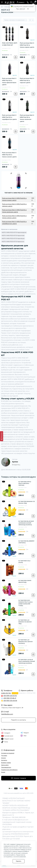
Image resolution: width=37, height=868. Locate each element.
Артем (15, 462)
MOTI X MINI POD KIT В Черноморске (14, 232)
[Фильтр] (2, 436)
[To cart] (16, 57)
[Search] (31, 2)
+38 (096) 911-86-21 (10, 698)
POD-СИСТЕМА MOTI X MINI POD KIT (10, 44)
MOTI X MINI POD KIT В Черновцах (13, 238)
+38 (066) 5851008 (18, 817)
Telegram (25, 733)
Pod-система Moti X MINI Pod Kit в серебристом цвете (9, 117)
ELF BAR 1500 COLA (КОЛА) (24, 562)
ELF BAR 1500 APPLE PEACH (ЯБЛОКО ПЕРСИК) (25, 483)
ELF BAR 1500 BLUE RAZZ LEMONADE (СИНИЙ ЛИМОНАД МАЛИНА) (26, 523)
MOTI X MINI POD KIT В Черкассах (13, 241)
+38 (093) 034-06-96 (10, 701)
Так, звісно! (21, 9)
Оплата (3, 758)
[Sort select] (15, 20)
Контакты (4, 760)
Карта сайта (5, 765)
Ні (28, 9)
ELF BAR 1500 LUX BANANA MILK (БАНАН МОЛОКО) (26, 642)
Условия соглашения (8, 753)
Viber (24, 736)
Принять (19, 861)
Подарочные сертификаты (9, 770)
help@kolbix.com (7, 714)
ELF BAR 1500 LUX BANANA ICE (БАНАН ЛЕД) (25, 622)
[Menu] (2, 2)
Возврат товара (6, 763)
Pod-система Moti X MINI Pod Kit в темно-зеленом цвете (27, 118)
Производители (6, 767)
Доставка (4, 755)
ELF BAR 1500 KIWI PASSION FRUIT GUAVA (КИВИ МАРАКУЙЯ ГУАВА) (26, 603)
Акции (3, 772)
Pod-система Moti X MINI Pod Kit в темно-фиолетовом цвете (9, 82)
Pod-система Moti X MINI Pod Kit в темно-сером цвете (27, 45)
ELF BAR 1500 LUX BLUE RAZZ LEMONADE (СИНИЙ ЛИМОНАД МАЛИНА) (27, 661)
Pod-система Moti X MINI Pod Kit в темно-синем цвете (9, 155)
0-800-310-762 (6, 693)
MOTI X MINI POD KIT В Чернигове (13, 235)
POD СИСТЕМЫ (9, 7)
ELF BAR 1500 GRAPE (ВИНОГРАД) (25, 581)
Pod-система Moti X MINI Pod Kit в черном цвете (27, 80)
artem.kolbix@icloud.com (18, 820)
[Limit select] (31, 20)
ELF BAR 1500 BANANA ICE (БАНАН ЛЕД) (27, 502)
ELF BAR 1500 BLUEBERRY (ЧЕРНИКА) (26, 542)
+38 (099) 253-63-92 (10, 696)
